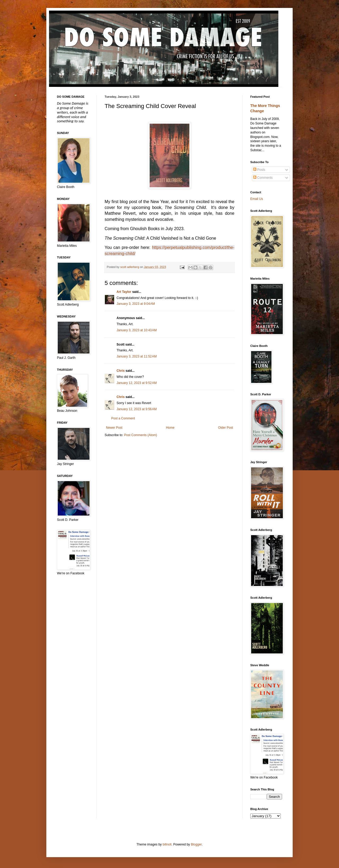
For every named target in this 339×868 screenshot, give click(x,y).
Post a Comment (123, 418)
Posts (259, 170)
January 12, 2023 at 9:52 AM (137, 383)
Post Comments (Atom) (140, 435)
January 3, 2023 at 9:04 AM (136, 304)
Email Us (257, 199)
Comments (263, 178)
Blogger (196, 844)
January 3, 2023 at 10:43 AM (137, 330)
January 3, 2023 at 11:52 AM (137, 356)
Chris (121, 371)
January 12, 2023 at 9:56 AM (137, 409)
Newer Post (114, 428)
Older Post (226, 428)
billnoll (167, 844)
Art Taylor (124, 292)
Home (170, 428)
